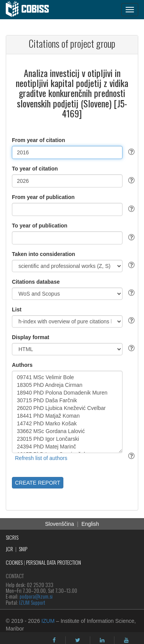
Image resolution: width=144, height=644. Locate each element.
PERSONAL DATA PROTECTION (54, 562)
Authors (22, 365)
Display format (31, 337)
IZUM (48, 621)
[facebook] (54, 640)
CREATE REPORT (38, 483)
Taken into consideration (44, 254)
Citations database (36, 282)
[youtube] (126, 640)
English (90, 524)
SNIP (23, 549)
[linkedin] (102, 640)
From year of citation (38, 140)
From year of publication (43, 197)
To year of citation (35, 169)
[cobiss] (31, 10)
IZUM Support (32, 602)
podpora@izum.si (36, 596)
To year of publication (40, 226)
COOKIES (14, 562)
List (17, 309)
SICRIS (12, 537)
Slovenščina (60, 524)
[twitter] (78, 640)
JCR (9, 549)
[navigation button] (130, 10)
